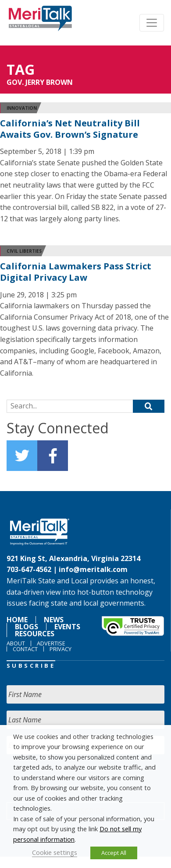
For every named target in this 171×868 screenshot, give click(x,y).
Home (17, 620)
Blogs (27, 627)
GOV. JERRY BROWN (40, 82)
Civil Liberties (24, 251)
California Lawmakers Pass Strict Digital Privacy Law (76, 272)
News (54, 620)
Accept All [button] (114, 853)
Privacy (61, 649)
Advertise (51, 643)
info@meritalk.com (93, 569)
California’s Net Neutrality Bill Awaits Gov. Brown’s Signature (70, 129)
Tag (21, 69)
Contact (25, 649)
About (16, 643)
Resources (35, 634)
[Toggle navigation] (152, 23)
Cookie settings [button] (55, 852)
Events (67, 627)
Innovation (22, 108)
